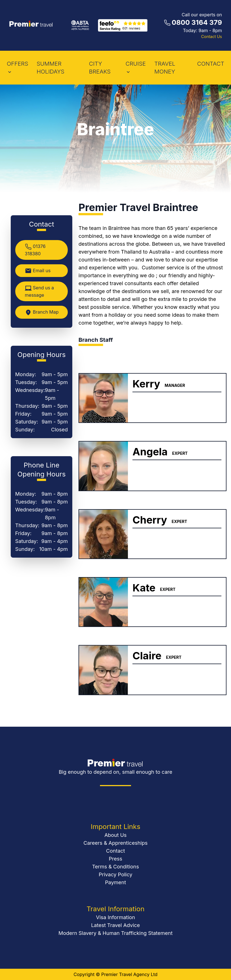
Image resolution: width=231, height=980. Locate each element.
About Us (116, 835)
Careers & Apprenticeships (116, 843)
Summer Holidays (51, 68)
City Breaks (100, 68)
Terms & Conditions (115, 867)
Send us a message (39, 291)
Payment (115, 882)
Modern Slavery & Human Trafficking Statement (115, 933)
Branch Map (42, 312)
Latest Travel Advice (116, 925)
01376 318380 (35, 250)
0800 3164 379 (197, 22)
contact (211, 64)
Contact (116, 851)
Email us (38, 271)
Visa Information (115, 917)
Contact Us (212, 36)
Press (115, 859)
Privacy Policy (115, 874)
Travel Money (165, 68)
